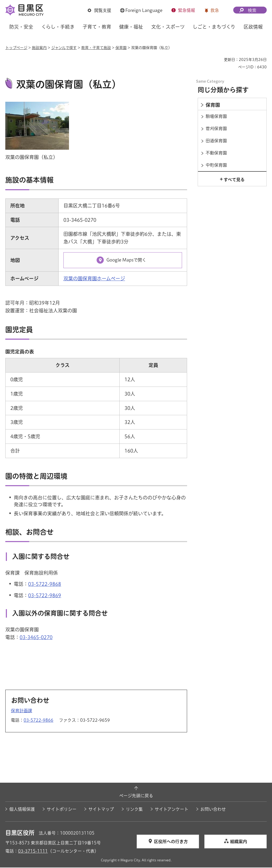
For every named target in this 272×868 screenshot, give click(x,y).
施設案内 (39, 48)
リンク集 (134, 810)
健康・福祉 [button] (131, 27)
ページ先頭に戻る (136, 796)
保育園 (121, 48)
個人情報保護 (22, 810)
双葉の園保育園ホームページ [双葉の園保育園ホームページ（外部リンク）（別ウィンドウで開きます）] (94, 279)
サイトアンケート (172, 810)
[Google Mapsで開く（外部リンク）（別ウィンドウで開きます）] (123, 261)
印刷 (218, 60)
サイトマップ (101, 810)
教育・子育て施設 (96, 48)
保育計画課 (21, 711)
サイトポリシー (62, 810)
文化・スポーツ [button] (168, 27)
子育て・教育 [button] (97, 27)
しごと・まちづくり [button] (214, 27)
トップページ (16, 48)
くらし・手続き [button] (58, 27)
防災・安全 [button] (21, 27)
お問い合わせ (213, 810)
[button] (99, 10)
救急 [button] (215, 10)
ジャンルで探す (64, 48)
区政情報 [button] (253, 27)
